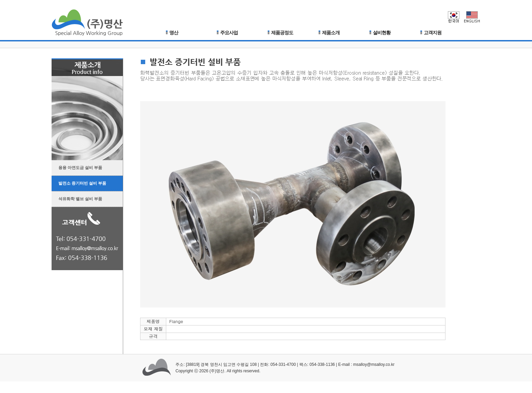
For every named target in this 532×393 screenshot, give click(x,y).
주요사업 (227, 33)
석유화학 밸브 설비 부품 (77, 197)
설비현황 (380, 33)
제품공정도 (280, 33)
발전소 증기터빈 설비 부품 (79, 182)
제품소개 (329, 33)
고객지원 (431, 33)
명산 (172, 33)
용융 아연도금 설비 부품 (77, 166)
